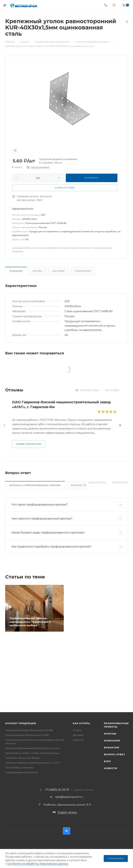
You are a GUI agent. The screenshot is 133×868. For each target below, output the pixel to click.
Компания (112, 741)
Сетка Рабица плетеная (19, 768)
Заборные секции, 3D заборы (23, 758)
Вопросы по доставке (85, 485)
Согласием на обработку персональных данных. (38, 864)
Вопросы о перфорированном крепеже (35, 485)
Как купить (81, 723)
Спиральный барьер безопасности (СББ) (29, 730)
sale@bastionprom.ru (69, 797)
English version (67, 812)
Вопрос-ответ (114, 754)
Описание (16, 271)
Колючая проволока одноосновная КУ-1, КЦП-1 (33, 763)
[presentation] (4, 425)
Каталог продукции (21, 723)
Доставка (59, 271)
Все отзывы (112, 390)
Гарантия (78, 740)
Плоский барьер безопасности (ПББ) (27, 735)
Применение (83, 271)
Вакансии (112, 747)
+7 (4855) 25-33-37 (57, 790)
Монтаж (110, 734)
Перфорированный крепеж (22, 772)
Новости (111, 768)
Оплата (37, 271)
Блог (108, 761)
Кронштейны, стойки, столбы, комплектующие (32, 753)
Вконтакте (67, 831)
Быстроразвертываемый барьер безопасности (33, 748)
